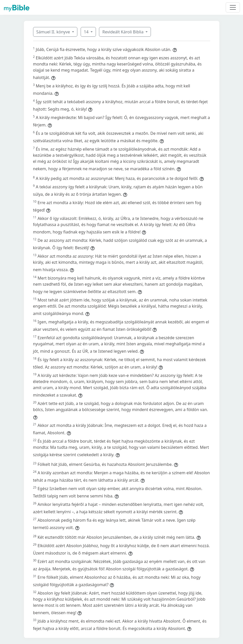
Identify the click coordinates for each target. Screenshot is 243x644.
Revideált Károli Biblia (123, 32)
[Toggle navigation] (233, 7)
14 (87, 32)
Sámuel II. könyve (54, 32)
